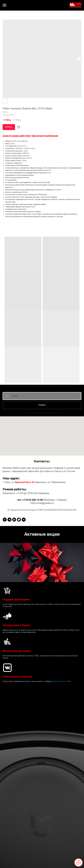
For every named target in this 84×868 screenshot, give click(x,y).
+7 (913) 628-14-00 (32, 500)
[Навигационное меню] (4, 5)
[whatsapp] (19, 520)
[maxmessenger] (14, 520)
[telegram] (9, 520)
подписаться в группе (60, 681)
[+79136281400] (5, 520)
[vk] (24, 520)
